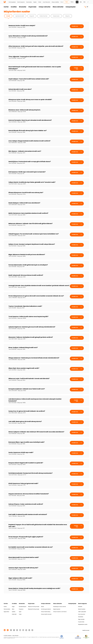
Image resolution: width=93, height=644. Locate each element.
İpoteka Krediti (20, 16)
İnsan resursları (82, 614)
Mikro (13, 609)
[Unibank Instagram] (23, 630)
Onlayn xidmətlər (45, 7)
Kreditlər (14, 7)
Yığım (20, 612)
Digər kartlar (6, 612)
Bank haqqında (21, 2)
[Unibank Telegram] (26, 630)
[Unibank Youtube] (20, 630)
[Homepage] (5, 3)
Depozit (32, 16)
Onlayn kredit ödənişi (46, 612)
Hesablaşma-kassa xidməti (60, 607)
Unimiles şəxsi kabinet (46, 609)
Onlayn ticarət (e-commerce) (60, 612)
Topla (20, 614)
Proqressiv (21, 609)
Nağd (13, 607)
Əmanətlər (23, 7)
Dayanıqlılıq (29, 2)
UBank (42, 607)
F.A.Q (62, 2)
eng (81, 2)
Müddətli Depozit (23, 607)
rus (84, 2)
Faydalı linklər (81, 622)
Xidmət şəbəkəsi (12, 2)
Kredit (8, 16)
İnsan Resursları (46, 2)
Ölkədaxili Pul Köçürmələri (34, 609)
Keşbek (35, 2)
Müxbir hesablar (82, 609)
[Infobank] (78, 637)
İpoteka (14, 612)
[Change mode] (77, 2)
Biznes (72, 2)
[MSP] (86, 637)
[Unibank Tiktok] (32, 630)
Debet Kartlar (44, 16)
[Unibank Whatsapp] (29, 630)
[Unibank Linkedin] (17, 630)
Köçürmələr (32, 7)
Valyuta (67, 16)
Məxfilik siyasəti (86, 630)
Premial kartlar (7, 609)
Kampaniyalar (71, 7)
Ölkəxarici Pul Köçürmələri (34, 607)
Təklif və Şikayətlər (82, 612)
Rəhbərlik (80, 607)
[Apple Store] (5, 630)
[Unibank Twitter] (14, 630)
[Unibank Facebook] (11, 630)
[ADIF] (62, 637)
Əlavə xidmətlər (58, 7)
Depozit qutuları (57, 609)
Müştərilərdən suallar (83, 624)
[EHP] (69, 637)
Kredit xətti (14, 614)
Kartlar (6, 7)
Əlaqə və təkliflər (55, 2)
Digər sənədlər (81, 619)
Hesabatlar (81, 617)
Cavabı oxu (77, 26)
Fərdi (67, 2)
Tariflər (40, 2)
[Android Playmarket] (8, 630)
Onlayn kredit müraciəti (46, 614)
